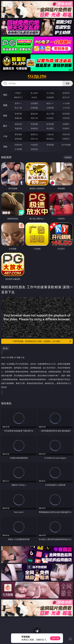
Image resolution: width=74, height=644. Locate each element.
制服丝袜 (18, 118)
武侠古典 (66, 134)
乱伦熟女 (50, 118)
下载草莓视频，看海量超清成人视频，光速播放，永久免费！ (42, 341)
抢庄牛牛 (66, 97)
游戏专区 (66, 93)
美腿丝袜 (18, 128)
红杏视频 (18, 149)
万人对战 (50, 93)
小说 (5, 136)
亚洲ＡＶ (18, 103)
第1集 (5, 348)
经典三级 (34, 118)
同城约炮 (18, 145)
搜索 (68, 83)
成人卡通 (50, 114)
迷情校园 (18, 139)
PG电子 (18, 93)
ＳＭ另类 (66, 108)
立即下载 (55, 638)
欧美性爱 (66, 114)
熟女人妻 (18, 108)
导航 (5, 147)
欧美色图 (50, 124)
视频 (5, 105)
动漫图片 (66, 124)
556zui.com (37, 77)
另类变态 (66, 118)
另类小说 (34, 139)
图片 (5, 126)
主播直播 (50, 108)
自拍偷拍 (34, 103)
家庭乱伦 (34, 134)
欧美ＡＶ (50, 103)
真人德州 (34, 93)
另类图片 (66, 128)
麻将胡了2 (18, 97)
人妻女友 (50, 134)
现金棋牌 (50, 97)
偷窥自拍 (18, 124)
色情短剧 (34, 149)
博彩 (5, 95)
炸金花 (34, 97)
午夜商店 (34, 145)
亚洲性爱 (18, 114)
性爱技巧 (66, 139)
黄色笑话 (50, 139)
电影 (5, 116)
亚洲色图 (34, 124)
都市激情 (18, 134)
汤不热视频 (66, 145)
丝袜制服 (34, 108)
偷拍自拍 (34, 114)
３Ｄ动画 (66, 103)
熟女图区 (50, 128)
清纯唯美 (34, 128)
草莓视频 (50, 145)
